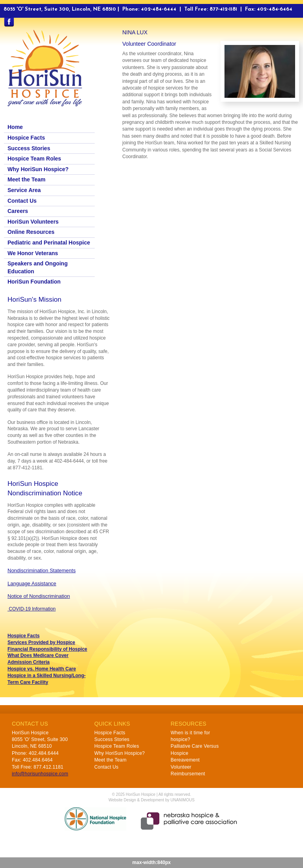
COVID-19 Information (32, 609)
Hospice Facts (26, 138)
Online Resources (31, 232)
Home (15, 127)
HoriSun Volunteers (33, 222)
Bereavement (185, 760)
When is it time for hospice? (191, 736)
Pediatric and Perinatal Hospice (49, 243)
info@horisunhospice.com (40, 774)
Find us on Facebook (9, 22)
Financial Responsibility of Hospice (47, 649)
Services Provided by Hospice (41, 642)
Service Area (24, 190)
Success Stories (29, 148)
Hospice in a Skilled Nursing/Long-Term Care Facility (47, 679)
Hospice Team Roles (34, 159)
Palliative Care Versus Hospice (195, 749)
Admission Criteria (29, 662)
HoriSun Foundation (34, 282)
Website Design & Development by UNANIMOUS (151, 800)
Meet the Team (26, 179)
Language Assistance (32, 583)
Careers (18, 211)
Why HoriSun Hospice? (38, 169)
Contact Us (22, 201)
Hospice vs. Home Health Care (42, 669)
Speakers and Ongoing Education (37, 267)
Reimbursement (188, 774)
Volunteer (181, 767)
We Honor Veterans (33, 253)
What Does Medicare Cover (38, 655)
